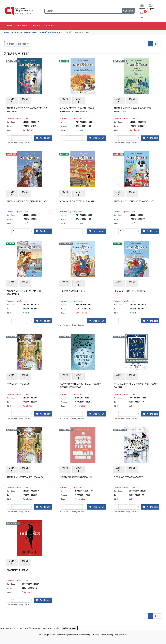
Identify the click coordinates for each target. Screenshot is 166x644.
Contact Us (50, 26)
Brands (36, 26)
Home (10, 26)
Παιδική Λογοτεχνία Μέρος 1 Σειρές (56, 32)
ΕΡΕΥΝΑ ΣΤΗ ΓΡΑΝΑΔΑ (18, 384)
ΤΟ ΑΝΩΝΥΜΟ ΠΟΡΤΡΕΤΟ (73, 291)
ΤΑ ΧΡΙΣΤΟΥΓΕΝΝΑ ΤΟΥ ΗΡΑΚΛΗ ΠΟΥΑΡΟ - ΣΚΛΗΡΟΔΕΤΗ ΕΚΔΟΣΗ (81, 386)
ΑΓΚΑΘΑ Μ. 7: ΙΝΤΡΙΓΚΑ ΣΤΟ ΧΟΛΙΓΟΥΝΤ (134, 201)
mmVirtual (123, 635)
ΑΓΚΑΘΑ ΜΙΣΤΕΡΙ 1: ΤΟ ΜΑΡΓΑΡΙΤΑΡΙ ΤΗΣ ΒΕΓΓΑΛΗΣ (27, 110)
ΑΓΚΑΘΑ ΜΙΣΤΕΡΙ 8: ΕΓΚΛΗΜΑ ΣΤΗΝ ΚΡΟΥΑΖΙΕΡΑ (24, 293)
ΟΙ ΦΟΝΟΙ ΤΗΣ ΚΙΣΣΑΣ (17, 570)
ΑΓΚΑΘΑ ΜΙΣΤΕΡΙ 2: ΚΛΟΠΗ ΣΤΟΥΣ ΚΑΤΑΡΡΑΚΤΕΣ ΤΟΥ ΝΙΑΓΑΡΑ (77, 110)
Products (22, 26)
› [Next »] (160, 44)
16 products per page (16, 44)
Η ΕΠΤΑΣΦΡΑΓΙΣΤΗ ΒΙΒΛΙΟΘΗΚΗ (76, 477)
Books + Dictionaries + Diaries (25, 32)
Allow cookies (70, 628)
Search (128, 11)
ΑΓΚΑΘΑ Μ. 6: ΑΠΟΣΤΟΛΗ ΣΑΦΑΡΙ (77, 201)
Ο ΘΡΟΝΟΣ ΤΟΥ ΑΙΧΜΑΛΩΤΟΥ (128, 477)
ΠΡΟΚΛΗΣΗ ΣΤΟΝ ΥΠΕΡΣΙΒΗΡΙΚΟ (130, 291)
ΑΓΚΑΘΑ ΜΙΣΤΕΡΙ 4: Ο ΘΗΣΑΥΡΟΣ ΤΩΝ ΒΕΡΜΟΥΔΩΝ (132, 110)
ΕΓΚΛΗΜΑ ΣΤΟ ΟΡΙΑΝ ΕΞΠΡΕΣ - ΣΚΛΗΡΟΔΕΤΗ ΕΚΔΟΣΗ (136, 386)
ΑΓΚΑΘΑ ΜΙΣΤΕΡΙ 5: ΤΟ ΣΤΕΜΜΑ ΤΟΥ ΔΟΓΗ (28, 201)
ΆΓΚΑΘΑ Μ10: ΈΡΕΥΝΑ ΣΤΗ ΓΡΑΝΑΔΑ (25, 477)
